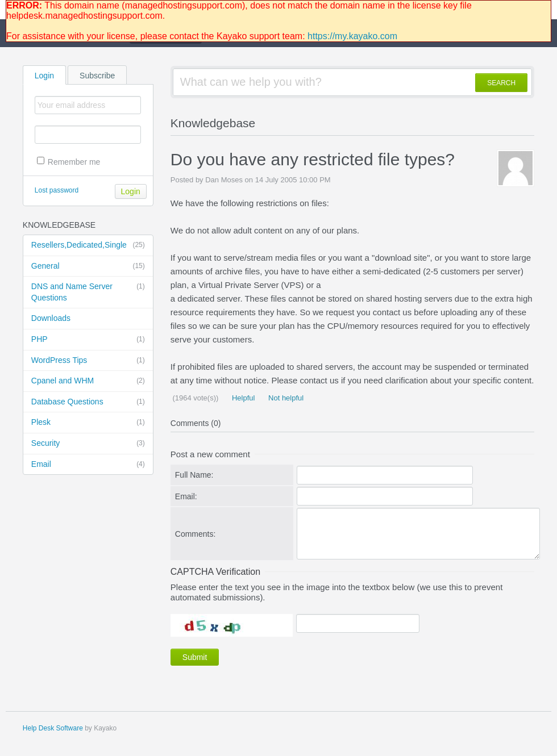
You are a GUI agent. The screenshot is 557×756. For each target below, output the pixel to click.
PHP (88, 340)
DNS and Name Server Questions (88, 292)
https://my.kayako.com (352, 36)
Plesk (88, 423)
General (88, 266)
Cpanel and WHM (88, 381)
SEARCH (501, 83)
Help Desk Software (53, 728)
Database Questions (88, 402)
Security (88, 444)
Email (88, 465)
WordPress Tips (88, 361)
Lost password (57, 190)
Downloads (51, 318)
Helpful (242, 398)
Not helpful (285, 398)
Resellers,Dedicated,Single (88, 245)
